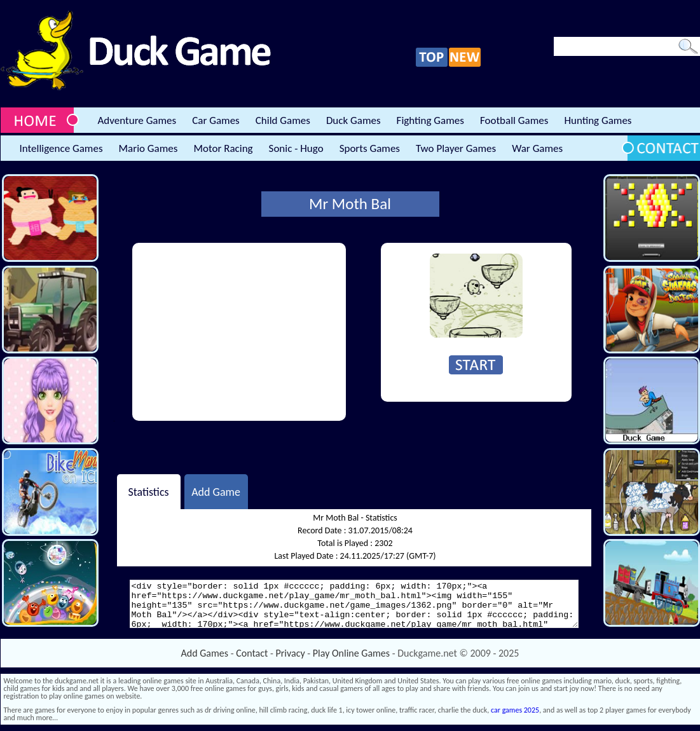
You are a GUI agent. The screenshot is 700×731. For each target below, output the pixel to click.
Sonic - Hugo (296, 148)
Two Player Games (456, 148)
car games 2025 (515, 710)
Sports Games (370, 148)
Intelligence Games (61, 148)
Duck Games (353, 120)
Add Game (216, 491)
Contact (252, 653)
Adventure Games (137, 120)
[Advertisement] (239, 332)
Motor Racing (223, 148)
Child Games (283, 120)
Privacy (291, 653)
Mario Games (148, 148)
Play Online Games (351, 653)
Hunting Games (598, 120)
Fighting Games (430, 120)
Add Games (205, 653)
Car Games (216, 120)
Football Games (514, 120)
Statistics (148, 491)
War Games (537, 148)
